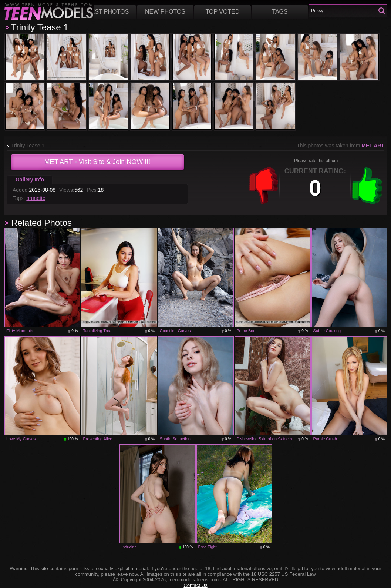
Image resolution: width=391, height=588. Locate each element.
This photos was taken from (341, 146)
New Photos (165, 12)
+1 (367, 186)
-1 (264, 186)
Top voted (223, 12)
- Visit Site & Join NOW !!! (97, 162)
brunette (36, 198)
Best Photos (108, 12)
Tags (280, 12)
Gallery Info (30, 180)
